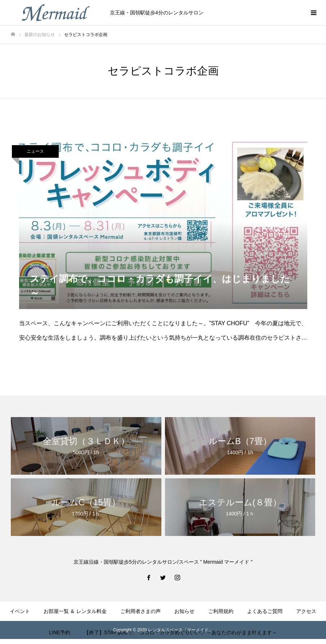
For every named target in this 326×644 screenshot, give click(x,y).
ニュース (35, 151)
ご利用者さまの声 (140, 611)
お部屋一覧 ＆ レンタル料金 (75, 611)
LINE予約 (60, 632)
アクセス (306, 611)
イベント (20, 611)
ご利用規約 (221, 611)
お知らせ (184, 611)
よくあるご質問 (265, 611)
